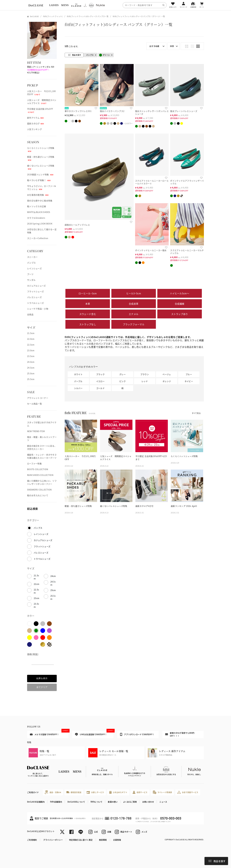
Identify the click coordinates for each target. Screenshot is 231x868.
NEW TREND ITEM (36, 431)
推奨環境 (103, 840)
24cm (53, 576)
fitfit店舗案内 (56, 802)
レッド (145, 381)
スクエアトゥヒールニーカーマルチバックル (187, 252)
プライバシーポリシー (53, 840)
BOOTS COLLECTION (38, 469)
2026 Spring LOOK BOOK (40, 224)
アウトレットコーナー (38, 398)
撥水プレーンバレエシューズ (184, 111)
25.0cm (31, 373)
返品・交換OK (53, 792)
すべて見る (196, 413)
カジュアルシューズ (36, 286)
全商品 (30, 314)
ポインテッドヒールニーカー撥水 (151, 250)
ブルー (189, 374)
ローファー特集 (34, 463)
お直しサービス (95, 792)
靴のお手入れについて (38, 495)
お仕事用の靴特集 (38, 195)
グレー (122, 374)
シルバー (78, 388)
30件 (172, 46)
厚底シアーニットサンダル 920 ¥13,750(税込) (41, 70)
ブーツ (30, 274)
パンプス (31, 263)
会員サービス (140, 792)
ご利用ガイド (33, 792)
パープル (78, 381)
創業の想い (113, 802)
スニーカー (32, 257)
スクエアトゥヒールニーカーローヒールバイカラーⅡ (152, 182)
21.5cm (31, 333)
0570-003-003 (171, 818)
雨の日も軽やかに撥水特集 (40, 201)
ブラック (100, 374)
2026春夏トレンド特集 (40, 174)
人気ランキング (34, 129)
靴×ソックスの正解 (37, 206)
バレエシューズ (34, 297)
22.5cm (31, 345)
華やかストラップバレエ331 (78, 111)
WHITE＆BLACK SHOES (39, 212)
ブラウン (145, 374)
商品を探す (217, 861)
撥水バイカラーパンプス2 (112, 111)
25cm (53, 590)
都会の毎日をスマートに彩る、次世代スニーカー (42, 447)
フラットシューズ (35, 291)
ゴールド (100, 388)
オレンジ (167, 381)
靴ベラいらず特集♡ (39, 180)
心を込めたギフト (118, 792)
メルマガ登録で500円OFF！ (49, 733)
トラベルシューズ (35, 303)
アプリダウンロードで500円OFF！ (137, 734)
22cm (36, 584)
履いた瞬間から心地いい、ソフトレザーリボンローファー (42, 482)
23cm (36, 598)
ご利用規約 (32, 840)
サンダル (31, 280)
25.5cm (31, 379)
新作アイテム (35, 118)
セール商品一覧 (34, 404)
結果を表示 (42, 678)
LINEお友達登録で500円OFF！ (94, 733)
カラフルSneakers (36, 218)
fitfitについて (97, 802)
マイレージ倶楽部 (162, 792)
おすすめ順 (154, 46)
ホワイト (78, 374)
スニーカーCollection (38, 238)
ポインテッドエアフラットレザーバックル (187, 182)
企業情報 (117, 840)
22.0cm (31, 339)
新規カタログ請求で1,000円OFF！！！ (180, 734)
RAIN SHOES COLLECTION (40, 475)
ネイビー (189, 381)
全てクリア (42, 687)
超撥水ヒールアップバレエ (77, 225)
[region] (115, 5)
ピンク (122, 381)
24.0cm (31, 362)
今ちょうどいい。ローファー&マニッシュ (41, 188)
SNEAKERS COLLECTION (39, 490)
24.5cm (31, 368)
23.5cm (31, 356)
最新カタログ (36, 123)
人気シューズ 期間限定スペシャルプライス (42, 102)
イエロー (100, 381)
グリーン (104, 55)
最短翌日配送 (74, 792)
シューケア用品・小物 (38, 309)
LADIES (54, 5)
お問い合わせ (148, 802)
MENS (65, 5)
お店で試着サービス (188, 792)
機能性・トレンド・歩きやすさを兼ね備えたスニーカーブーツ (42, 456)
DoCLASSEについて (76, 802)
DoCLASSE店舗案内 (36, 802)
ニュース (163, 802)
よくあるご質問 (130, 802)
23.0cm (31, 350)
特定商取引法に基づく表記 (81, 840)
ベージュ (167, 374)
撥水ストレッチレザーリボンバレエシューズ (152, 112)
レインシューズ (34, 268)
